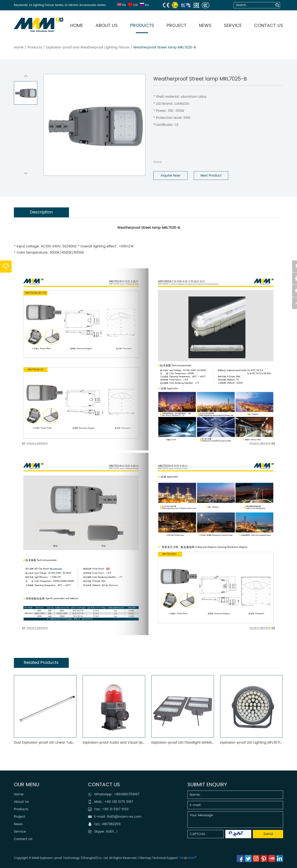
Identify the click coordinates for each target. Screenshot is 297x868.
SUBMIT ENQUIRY (207, 785)
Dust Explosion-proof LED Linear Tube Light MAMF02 (56, 743)
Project (176, 26)
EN (121, 5)
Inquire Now (170, 176)
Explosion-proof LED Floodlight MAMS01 (183, 743)
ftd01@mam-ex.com (124, 817)
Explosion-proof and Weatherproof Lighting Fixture (88, 47)
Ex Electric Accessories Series (85, 5)
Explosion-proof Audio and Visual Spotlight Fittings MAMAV (131, 743)
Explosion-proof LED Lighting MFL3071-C (252, 743)
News (205, 26)
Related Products (41, 663)
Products (142, 26)
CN (132, 5)
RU (144, 5)
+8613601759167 (127, 794)
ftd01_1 (112, 832)
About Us (107, 26)
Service (233, 26)
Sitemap (145, 858)
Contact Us (269, 26)
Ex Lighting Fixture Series (46, 5)
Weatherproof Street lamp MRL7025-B (165, 47)
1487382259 (111, 824)
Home (77, 26)
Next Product (211, 176)
